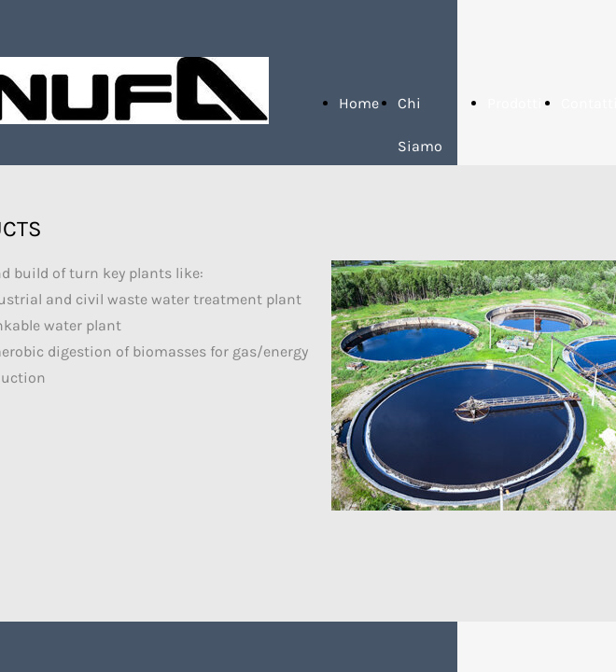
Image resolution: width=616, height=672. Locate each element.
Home (359, 103)
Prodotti (515, 103)
